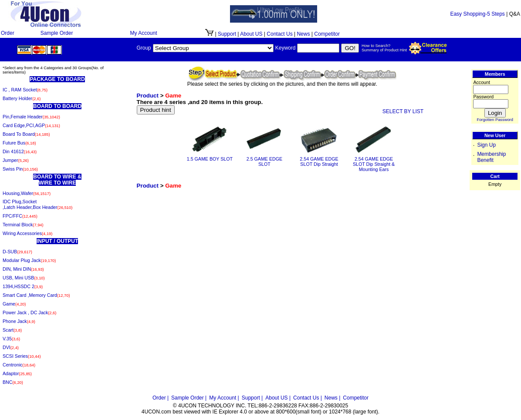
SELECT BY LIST (403, 111)
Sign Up (486, 145)
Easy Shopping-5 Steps (477, 14)
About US (252, 34)
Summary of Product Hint (384, 50)
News (303, 34)
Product (148, 96)
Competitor (327, 34)
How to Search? (376, 46)
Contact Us (279, 34)
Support (227, 34)
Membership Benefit (491, 157)
